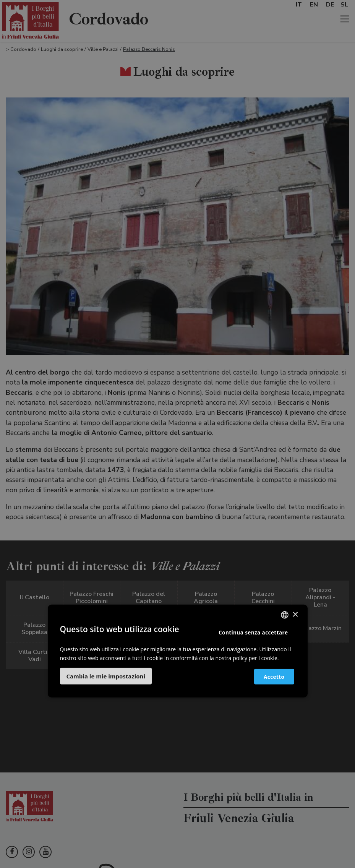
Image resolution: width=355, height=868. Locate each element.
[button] (106, 676)
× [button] (295, 615)
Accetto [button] (270, 676)
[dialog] (177, 434)
